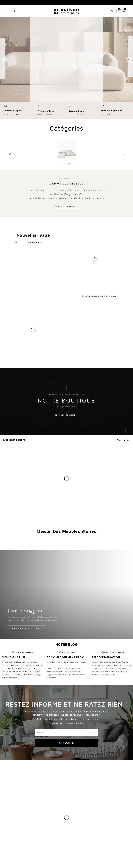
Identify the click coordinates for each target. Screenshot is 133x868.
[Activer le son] (128, 431)
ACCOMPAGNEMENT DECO (65, 657)
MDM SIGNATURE (14, 657)
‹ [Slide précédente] (4, 59)
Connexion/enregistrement (112, 11)
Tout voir (122, 440)
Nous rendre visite (67, 415)
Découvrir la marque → (66, 206)
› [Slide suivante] (129, 59)
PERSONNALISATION (106, 657)
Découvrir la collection (27, 629)
